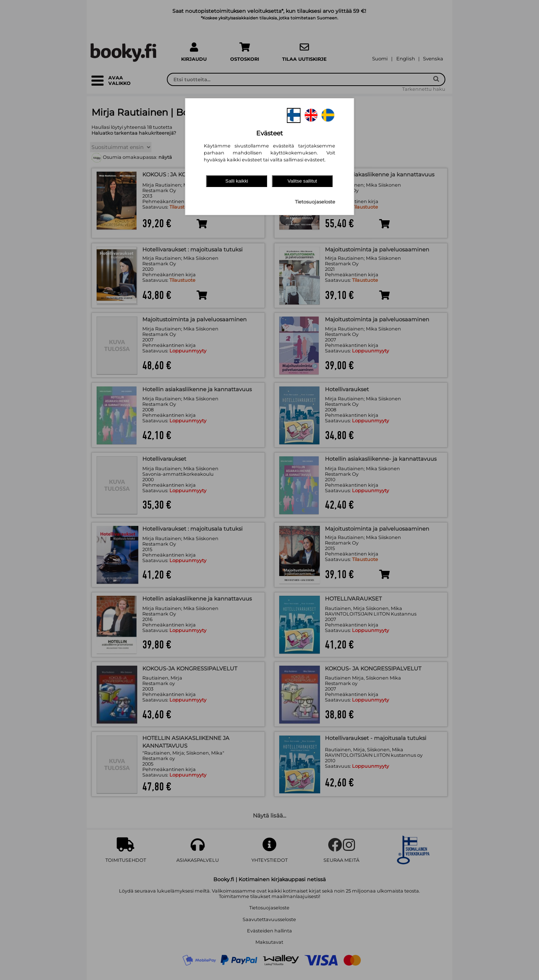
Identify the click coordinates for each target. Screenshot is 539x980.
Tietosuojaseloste (315, 202)
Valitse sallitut (302, 181)
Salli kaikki (237, 181)
